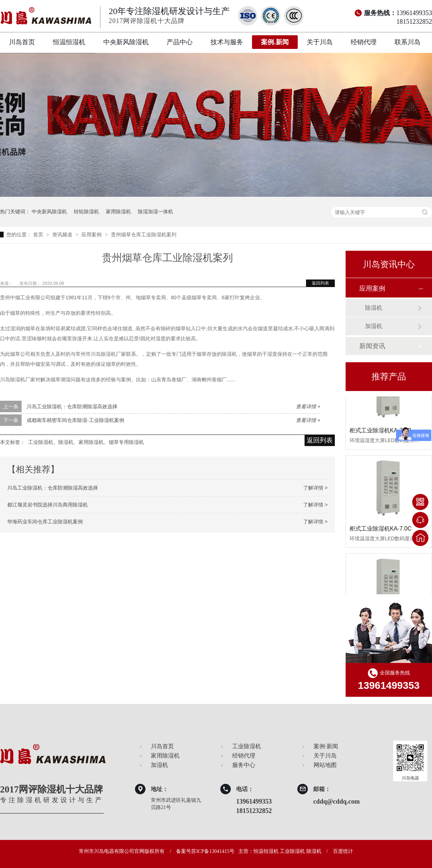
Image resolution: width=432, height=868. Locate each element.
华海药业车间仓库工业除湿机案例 (45, 522)
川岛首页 (22, 42)
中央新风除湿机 (126, 42)
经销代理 (364, 42)
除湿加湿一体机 (156, 212)
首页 (39, 235)
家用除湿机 (118, 212)
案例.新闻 (275, 42)
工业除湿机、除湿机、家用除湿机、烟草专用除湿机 (86, 442)
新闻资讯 (372, 346)
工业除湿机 (247, 746)
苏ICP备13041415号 (213, 851)
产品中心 (180, 42)
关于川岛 (320, 42)
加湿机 (374, 326)
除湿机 (374, 308)
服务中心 (244, 765)
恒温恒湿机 (69, 42)
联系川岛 (408, 42)
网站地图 (325, 765)
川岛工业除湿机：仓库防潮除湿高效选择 (72, 406)
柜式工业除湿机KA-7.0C (381, 530)
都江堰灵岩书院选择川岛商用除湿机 (48, 505)
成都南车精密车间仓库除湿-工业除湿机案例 (75, 420)
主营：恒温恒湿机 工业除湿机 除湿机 (280, 851)
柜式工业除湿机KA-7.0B (381, 431)
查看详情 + (308, 406)
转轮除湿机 (86, 212)
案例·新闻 (326, 746)
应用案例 (92, 235)
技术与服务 (227, 42)
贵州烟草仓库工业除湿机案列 (144, 235)
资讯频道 (63, 235)
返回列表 (320, 283)
